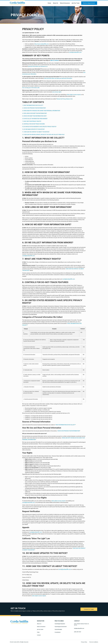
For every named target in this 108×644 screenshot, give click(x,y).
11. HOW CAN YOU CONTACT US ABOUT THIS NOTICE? (36, 132)
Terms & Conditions (94, 642)
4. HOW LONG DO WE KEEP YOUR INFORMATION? (35, 113)
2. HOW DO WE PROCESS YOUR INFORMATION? (34, 108)
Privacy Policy (84, 642)
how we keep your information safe (31, 88)
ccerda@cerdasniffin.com (75, 52)
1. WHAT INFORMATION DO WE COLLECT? (33, 105)
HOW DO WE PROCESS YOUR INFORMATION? (69, 431)
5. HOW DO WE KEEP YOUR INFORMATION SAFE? (34, 116)
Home (49, 3)
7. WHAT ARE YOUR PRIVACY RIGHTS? (32, 121)
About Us (56, 3)
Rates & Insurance (65, 3)
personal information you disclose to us (38, 66)
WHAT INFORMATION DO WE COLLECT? (65, 425)
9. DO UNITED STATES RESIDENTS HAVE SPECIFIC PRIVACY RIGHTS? (39, 127)
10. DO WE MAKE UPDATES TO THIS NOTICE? (33, 129)
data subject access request (74, 95)
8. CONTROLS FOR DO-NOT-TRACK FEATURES (33, 124)
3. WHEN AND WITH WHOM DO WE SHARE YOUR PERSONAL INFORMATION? (41, 111)
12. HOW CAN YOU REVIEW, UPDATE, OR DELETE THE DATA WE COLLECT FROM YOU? (43, 135)
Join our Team (76, 3)
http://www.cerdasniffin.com (42, 44)
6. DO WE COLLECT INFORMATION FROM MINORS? (35, 119)
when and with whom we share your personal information (58, 78)
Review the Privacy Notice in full (65, 99)
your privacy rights (57, 92)
